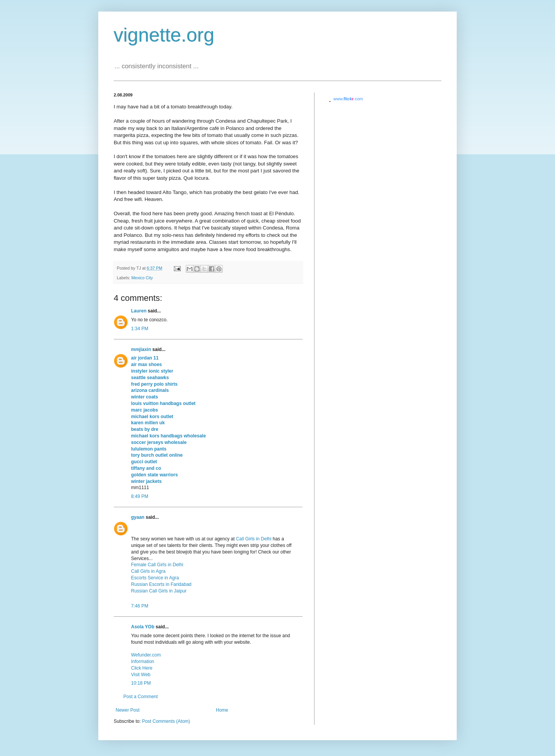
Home (222, 710)
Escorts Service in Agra (155, 578)
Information (143, 661)
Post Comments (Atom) (166, 721)
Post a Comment (140, 697)
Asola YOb (143, 627)
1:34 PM (140, 329)
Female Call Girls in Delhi (157, 565)
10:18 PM (141, 683)
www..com (348, 99)
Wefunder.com (146, 655)
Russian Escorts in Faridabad (161, 584)
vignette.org (164, 35)
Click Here (142, 668)
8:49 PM (140, 496)
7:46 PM (140, 606)
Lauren (139, 311)
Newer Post (128, 710)
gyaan (138, 517)
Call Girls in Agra (148, 571)
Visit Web (141, 675)
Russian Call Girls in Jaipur (159, 591)
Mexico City (142, 278)
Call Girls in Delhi (254, 539)
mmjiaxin (141, 349)
